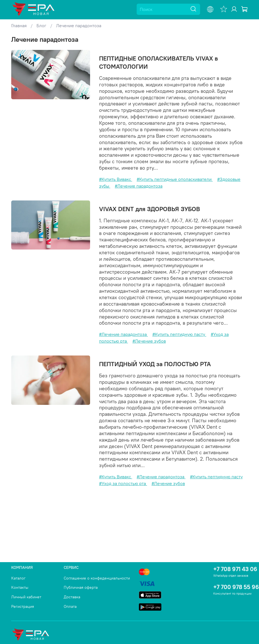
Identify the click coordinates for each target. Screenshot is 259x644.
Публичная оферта (81, 587)
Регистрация (23, 606)
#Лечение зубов (149, 341)
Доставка (72, 597)
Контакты (20, 587)
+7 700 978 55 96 (236, 587)
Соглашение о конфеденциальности (97, 578)
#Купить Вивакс (116, 179)
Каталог (18, 578)
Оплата (70, 606)
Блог (41, 26)
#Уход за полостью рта (123, 483)
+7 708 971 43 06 (235, 569)
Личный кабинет (26, 597)
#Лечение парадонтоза (139, 186)
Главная (19, 26)
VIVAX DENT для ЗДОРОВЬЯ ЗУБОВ (150, 209)
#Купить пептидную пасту (179, 334)
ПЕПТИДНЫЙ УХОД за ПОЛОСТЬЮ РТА (155, 364)
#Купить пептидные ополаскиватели (175, 179)
